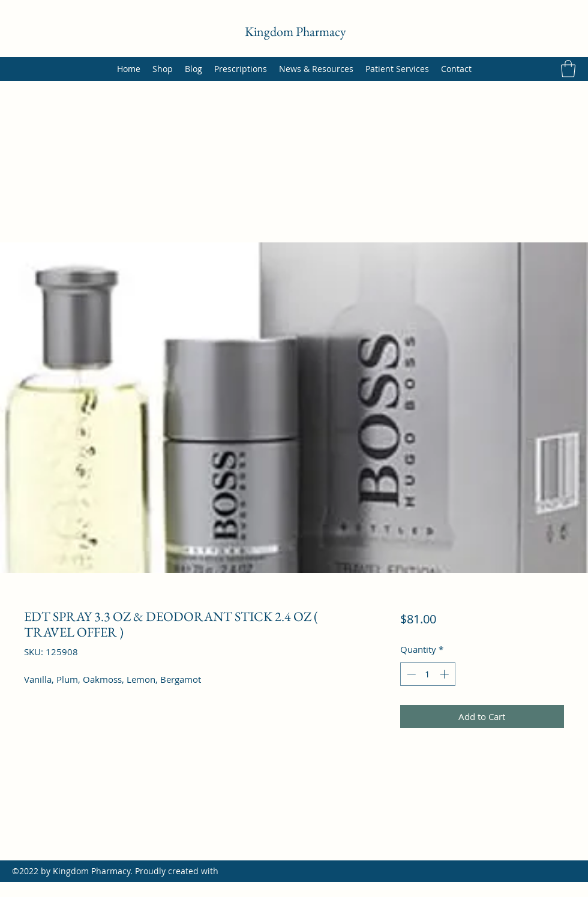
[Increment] (445, 674)
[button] (568, 69)
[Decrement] (410, 674)
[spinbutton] (427, 674)
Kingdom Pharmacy (295, 31)
